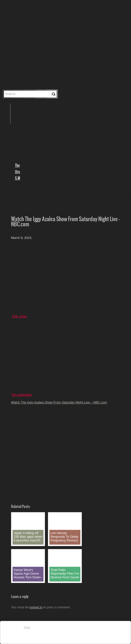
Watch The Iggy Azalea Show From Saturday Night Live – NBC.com (59, 402)
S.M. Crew (19, 316)
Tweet (27, 627)
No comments (22, 395)
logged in (36, 607)
